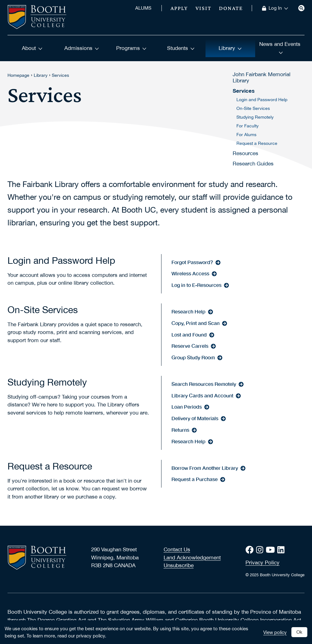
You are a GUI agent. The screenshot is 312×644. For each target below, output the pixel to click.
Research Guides (253, 164)
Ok (299, 632)
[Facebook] (251, 550)
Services (60, 75)
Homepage (18, 75)
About (32, 48)
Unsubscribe (179, 565)
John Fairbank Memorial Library (262, 77)
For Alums (246, 135)
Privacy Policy (262, 563)
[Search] (301, 8)
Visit (203, 8)
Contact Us (177, 549)
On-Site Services (253, 108)
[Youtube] (272, 550)
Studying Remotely (255, 117)
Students (181, 48)
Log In (278, 8)
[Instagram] (261, 550)
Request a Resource (257, 143)
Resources (245, 153)
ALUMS (143, 8)
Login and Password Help (262, 100)
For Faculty (248, 126)
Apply (179, 8)
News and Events (280, 47)
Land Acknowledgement (192, 558)
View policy (275, 632)
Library (230, 48)
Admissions (82, 48)
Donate (231, 8)
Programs (131, 48)
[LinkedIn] (282, 550)
